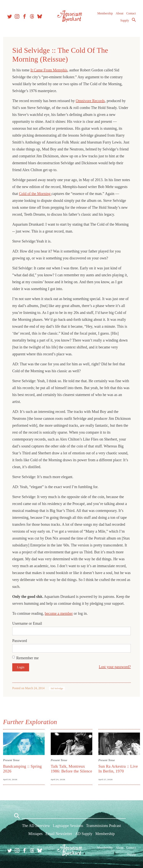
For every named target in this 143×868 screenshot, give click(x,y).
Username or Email (27, 623)
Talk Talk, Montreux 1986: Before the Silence (71, 769)
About (119, 13)
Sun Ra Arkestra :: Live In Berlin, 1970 (118, 769)
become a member (59, 613)
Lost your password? (115, 667)
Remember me (27, 658)
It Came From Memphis (49, 70)
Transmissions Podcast (104, 826)
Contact (131, 13)
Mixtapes (35, 834)
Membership (105, 13)
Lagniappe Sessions (68, 826)
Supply (125, 20)
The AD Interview (36, 826)
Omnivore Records (90, 101)
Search (134, 20)
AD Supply (84, 834)
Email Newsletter (59, 834)
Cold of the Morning (35, 194)
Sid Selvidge (57, 688)
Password (20, 641)
